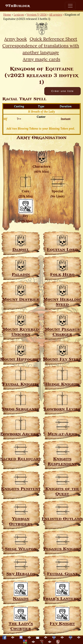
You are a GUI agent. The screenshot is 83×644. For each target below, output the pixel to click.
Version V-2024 (37, 15)
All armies (56, 15)
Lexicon (19, 15)
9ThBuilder (18, 6)
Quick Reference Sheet (53, 39)
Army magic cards (41, 59)
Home (7, 15)
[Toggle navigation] (70, 6)
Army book (16, 39)
